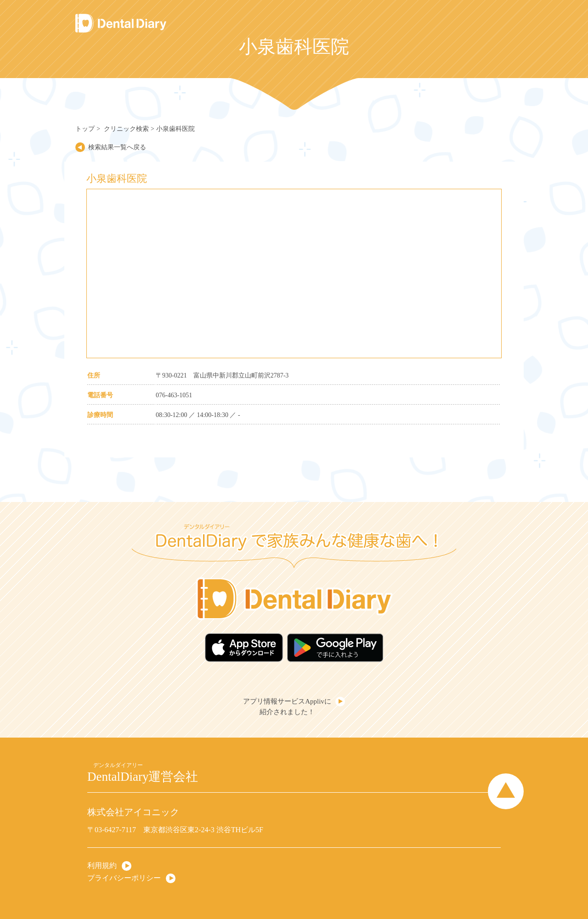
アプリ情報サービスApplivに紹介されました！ (287, 707)
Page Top (506, 791)
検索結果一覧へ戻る (117, 147)
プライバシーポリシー (124, 878)
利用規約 (102, 865)
